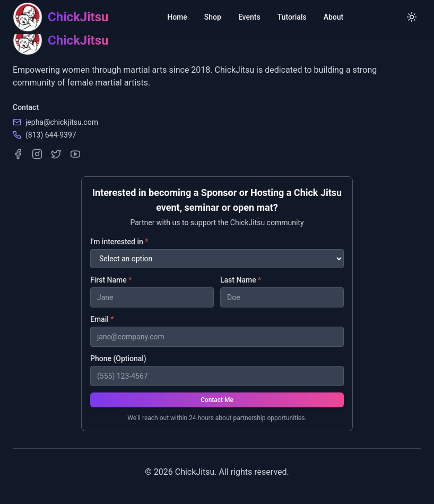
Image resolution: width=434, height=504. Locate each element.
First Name (111, 280)
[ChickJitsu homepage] (60, 17)
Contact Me (217, 400)
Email (102, 319)
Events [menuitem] (249, 17)
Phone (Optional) (118, 358)
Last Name (241, 280)
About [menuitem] (334, 17)
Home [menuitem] (177, 17)
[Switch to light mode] (412, 17)
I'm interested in (119, 242)
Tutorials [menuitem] (292, 17)
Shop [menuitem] (213, 17)
